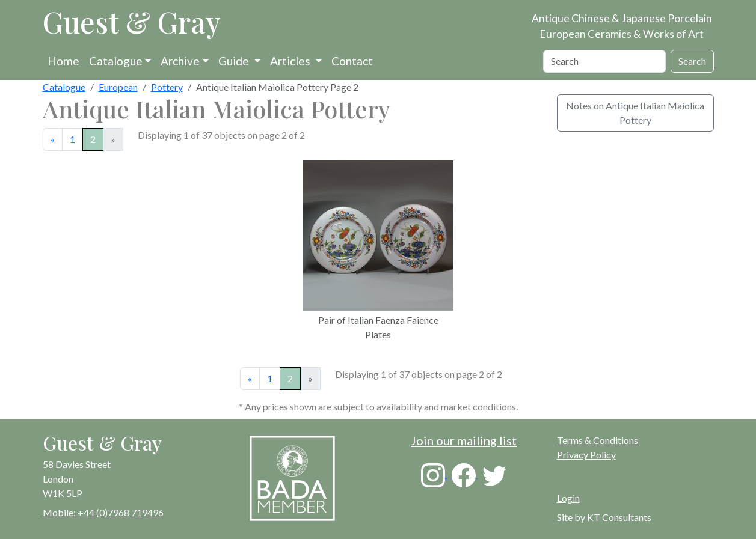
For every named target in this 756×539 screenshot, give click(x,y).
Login (568, 498)
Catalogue (116, 61)
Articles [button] (291, 61)
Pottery (167, 87)
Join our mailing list (464, 440)
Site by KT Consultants (604, 517)
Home (63, 61)
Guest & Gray (132, 22)
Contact (352, 61)
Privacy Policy (586, 455)
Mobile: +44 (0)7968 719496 (103, 512)
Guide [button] (235, 61)
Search (692, 61)
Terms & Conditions (598, 440)
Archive (180, 61)
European (118, 87)
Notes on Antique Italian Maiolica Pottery (635, 113)
